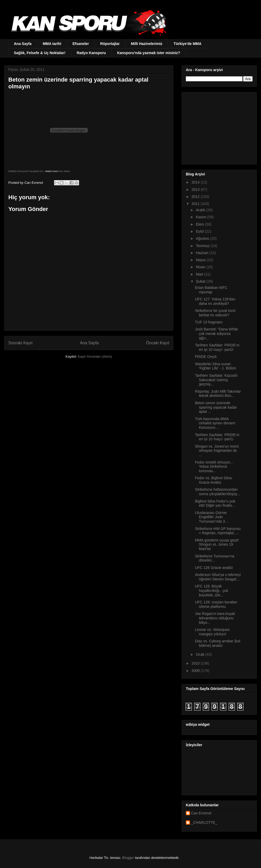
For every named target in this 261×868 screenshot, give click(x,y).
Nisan (201, 267)
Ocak (201, 654)
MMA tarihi (52, 44)
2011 (196, 204)
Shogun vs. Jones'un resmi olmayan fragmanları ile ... (217, 451)
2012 (196, 197)
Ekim (200, 224)
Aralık (201, 210)
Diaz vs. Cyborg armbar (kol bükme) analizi (218, 643)
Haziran (203, 253)
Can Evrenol (201, 813)
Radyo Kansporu (91, 53)
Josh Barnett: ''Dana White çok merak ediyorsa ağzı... (216, 334)
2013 (196, 190)
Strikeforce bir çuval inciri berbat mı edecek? (215, 313)
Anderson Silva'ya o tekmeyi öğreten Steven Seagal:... (218, 577)
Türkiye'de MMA (188, 44)
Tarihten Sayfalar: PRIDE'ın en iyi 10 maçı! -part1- (217, 437)
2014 (196, 182)
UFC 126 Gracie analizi (214, 568)
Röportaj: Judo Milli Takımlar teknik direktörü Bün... (218, 394)
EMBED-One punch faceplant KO (26, 171)
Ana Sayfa (23, 44)
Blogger (128, 858)
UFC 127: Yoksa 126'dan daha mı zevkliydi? (215, 301)
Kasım (201, 217)
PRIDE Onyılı (206, 357)
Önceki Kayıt (158, 343)
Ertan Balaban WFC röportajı (211, 290)
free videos (64, 171)
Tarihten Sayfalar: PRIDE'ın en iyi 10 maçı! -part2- (217, 347)
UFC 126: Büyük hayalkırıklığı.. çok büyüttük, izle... (212, 591)
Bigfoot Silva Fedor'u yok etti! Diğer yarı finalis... (215, 503)
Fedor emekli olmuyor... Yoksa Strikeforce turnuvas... (214, 467)
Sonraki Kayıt (20, 343)
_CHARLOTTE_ (204, 823)
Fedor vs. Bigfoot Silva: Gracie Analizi (214, 480)
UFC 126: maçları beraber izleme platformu (216, 604)
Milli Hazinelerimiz (147, 44)
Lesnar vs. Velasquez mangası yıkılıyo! (212, 632)
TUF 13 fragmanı (209, 322)
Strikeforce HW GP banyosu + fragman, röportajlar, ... (218, 531)
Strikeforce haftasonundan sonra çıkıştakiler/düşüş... (218, 492)
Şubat (201, 281)
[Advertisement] (218, 127)
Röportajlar (110, 44)
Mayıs (201, 260)
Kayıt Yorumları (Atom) (95, 356)
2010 (196, 663)
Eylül (200, 231)
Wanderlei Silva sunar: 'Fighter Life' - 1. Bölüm (216, 366)
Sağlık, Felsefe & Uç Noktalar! (40, 53)
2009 (196, 671)
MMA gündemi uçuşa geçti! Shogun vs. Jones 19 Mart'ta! (217, 545)
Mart (200, 274)
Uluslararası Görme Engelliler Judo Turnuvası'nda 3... (211, 517)
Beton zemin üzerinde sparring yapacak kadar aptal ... (216, 407)
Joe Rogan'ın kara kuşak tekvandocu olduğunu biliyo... (215, 618)
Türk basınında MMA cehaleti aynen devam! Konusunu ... (215, 423)
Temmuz (203, 246)
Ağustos (203, 238)
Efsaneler (81, 44)
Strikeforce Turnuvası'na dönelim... (215, 558)
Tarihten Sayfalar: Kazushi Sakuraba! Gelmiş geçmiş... (216, 380)
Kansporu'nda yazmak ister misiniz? (149, 53)
